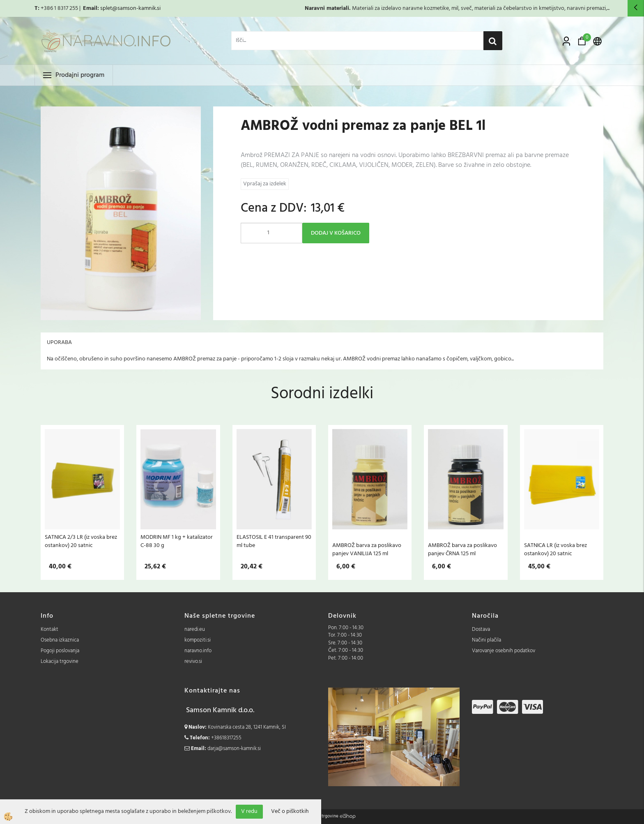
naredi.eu (195, 629)
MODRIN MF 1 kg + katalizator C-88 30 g (177, 541)
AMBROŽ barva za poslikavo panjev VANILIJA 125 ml (367, 549)
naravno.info (198, 651)
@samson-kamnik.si (136, 8)
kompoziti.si (198, 640)
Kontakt (49, 629)
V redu (249, 811)
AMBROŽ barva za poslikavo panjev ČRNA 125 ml (462, 549)
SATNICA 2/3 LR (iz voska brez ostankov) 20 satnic (81, 541)
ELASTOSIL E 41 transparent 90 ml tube (274, 541)
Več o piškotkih (290, 812)
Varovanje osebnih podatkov (504, 651)
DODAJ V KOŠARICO (336, 233)
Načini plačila (486, 640)
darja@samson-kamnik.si (234, 749)
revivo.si (193, 661)
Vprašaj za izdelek (265, 184)
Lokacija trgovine (60, 661)
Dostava (481, 629)
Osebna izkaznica (60, 640)
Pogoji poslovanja (60, 651)
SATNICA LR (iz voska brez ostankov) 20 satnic (555, 549)
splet (106, 8)
